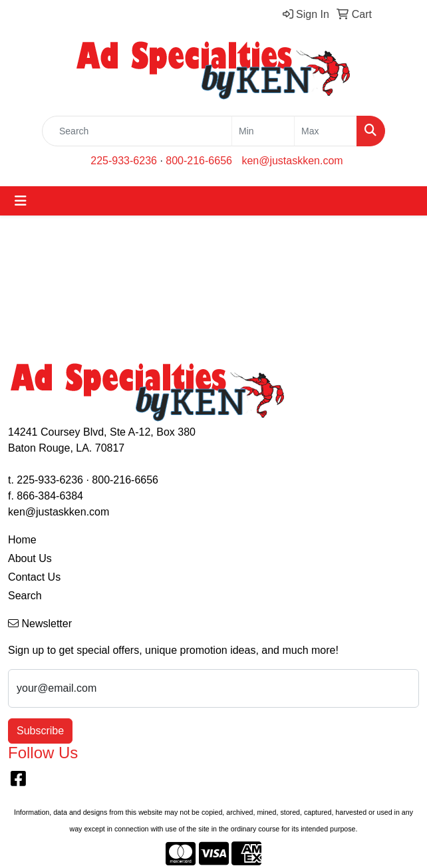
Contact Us (34, 577)
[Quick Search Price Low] (263, 131)
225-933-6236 (124, 161)
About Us (30, 558)
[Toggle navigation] (21, 201)
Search (25, 596)
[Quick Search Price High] (326, 131)
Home (22, 540)
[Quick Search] (137, 131)
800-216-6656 (199, 161)
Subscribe (40, 731)
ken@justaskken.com (292, 161)
